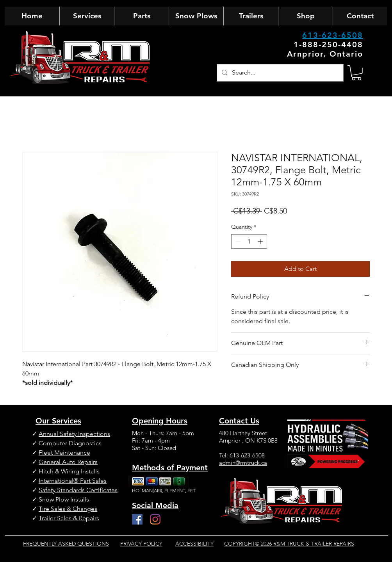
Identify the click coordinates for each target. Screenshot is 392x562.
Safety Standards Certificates (78, 490)
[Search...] (279, 73)
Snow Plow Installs (64, 499)
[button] (356, 73)
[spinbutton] (249, 241)
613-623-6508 (333, 35)
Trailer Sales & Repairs (69, 518)
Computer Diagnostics (70, 443)
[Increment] (261, 241)
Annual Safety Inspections (74, 434)
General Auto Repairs (68, 462)
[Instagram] (155, 519)
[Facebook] (137, 519)
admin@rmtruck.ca (243, 463)
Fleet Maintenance (64, 453)
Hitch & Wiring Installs (69, 471)
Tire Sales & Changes (68, 509)
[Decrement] (237, 241)
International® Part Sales (73, 481)
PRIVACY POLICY (141, 544)
